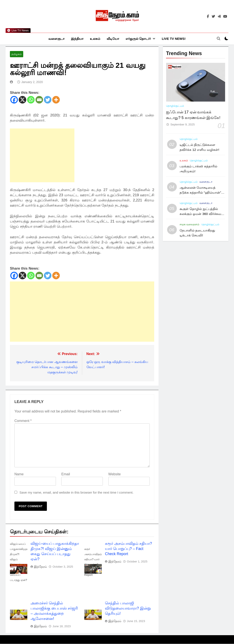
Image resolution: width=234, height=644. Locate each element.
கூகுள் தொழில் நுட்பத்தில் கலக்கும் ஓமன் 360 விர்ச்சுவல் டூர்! (202, 214)
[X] (22, 100)
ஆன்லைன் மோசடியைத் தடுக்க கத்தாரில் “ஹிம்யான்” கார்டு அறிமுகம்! (200, 193)
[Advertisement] (42, 156)
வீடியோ (113, 39)
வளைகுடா (56, 39)
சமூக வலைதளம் (189, 225)
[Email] (39, 100)
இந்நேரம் (40, 567)
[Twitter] (48, 100)
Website (115, 474)
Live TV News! (174, 39)
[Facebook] (14, 100)
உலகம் (95, 39)
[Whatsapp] (31, 100)
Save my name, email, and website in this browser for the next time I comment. (76, 493)
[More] (56, 100)
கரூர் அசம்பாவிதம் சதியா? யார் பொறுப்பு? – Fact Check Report (129, 549)
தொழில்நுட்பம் (175, 106)
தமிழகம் (17, 54)
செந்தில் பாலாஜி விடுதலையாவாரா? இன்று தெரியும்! (128, 608)
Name (19, 474)
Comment (23, 421)
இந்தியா (77, 39)
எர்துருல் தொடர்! (138, 39)
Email (66, 474)
